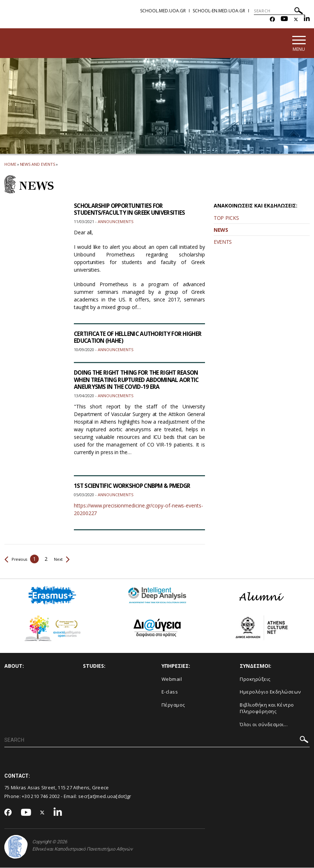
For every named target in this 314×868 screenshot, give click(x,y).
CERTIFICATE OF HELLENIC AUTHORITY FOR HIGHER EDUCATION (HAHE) (130, 338)
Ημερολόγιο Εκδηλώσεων (270, 692)
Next (66, 560)
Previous (18, 560)
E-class (170, 692)
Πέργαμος (173, 705)
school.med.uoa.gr (163, 11)
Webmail (172, 679)
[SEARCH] (279, 11)
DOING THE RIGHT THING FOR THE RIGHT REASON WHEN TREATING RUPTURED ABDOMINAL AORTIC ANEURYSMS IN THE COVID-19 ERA (138, 384)
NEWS (221, 230)
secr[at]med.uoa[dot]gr (105, 797)
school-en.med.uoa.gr (219, 11)
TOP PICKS (226, 218)
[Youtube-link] (284, 19)
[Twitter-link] (296, 19)
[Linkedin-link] (307, 19)
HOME (10, 164)
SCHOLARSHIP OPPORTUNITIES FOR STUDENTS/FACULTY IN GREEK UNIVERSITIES (132, 209)
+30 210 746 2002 (41, 797)
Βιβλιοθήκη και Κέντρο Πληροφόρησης (267, 709)
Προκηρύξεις (255, 679)
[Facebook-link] (272, 19)
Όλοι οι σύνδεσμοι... (264, 725)
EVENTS (223, 242)
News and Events (38, 164)
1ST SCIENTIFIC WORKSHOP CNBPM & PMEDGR (135, 486)
